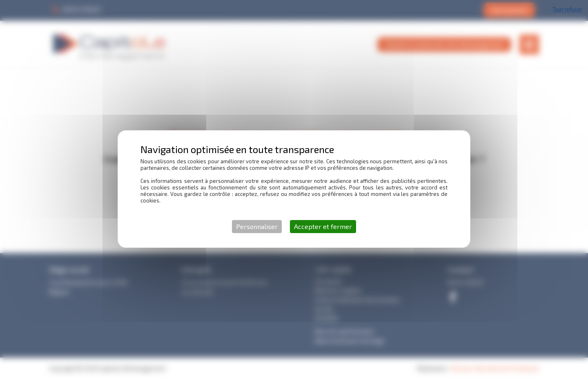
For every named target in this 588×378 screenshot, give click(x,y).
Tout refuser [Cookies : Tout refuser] (567, 9)
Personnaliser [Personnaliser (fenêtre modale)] (257, 226)
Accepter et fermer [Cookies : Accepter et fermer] (323, 226)
